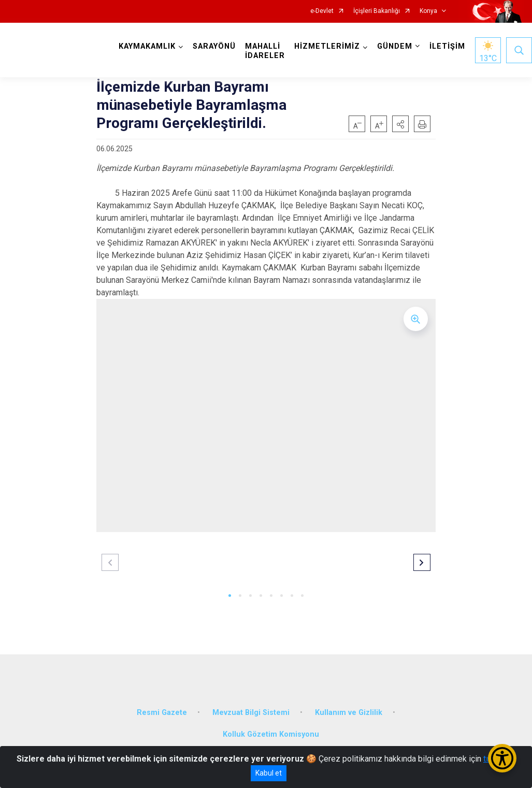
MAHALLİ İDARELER (265, 51)
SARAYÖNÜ (214, 46)
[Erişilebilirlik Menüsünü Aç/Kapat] (502, 758)
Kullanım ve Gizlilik (349, 713)
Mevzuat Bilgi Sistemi (251, 713)
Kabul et (269, 773)
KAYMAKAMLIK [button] (147, 46)
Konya (428, 11)
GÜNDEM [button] (395, 46)
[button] (400, 124)
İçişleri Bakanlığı (377, 11)
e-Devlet (322, 11)
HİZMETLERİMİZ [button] (327, 46)
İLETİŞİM (447, 46)
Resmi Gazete (162, 713)
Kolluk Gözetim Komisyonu (271, 734)
